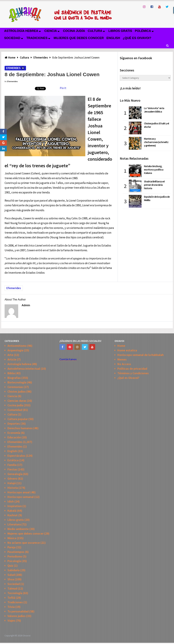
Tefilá (11, 598)
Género (12, 479)
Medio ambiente (18, 529)
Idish (11, 501)
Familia (12, 465)
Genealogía (15, 474)
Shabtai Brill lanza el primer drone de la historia (154, 185)
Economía (14, 433)
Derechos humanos (20, 428)
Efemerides (13, 68)
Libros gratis (120, 31)
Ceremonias (15, 387)
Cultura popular (18, 419)
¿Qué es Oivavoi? (137, 38)
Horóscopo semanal (21, 497)
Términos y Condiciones (133, 373)
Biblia (11, 373)
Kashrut (13, 515)
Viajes (11, 621)
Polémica (143, 31)
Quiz (10, 566)
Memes (122, 359)
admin (26, 305)
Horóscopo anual (19, 492)
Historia (13, 488)
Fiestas (12, 469)
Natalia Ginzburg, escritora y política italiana (154, 169)
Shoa (11, 579)
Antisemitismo (17, 346)
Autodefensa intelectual (24, 369)
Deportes (14, 424)
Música (12, 538)
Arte (10, 355)
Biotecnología (17, 382)
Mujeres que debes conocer (79, 38)
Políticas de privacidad (132, 369)
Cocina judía (74, 31)
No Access (124, 364)
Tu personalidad (18, 611)
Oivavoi (27, 636)
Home (121, 346)
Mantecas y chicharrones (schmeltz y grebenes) (156, 142)
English (113, 38)
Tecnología (15, 593)
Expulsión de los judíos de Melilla (157, 198)
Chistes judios (17, 391)
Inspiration (15, 506)
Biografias (14, 378)
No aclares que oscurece (24, 543)
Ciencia (51, 31)
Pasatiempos (16, 552)
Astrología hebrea (21, 31)
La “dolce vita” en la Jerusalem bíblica (154, 110)
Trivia (11, 607)
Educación (14, 437)
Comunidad (15, 410)
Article (12, 359)
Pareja (11, 547)
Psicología (14, 561)
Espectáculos (16, 456)
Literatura (14, 524)
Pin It (63, 88)
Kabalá (12, 511)
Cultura (95, 31)
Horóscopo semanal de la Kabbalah (141, 355)
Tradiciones (37, 38)
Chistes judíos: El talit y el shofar (156, 125)
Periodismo (15, 556)
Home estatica (127, 350)
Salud (11, 575)
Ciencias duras (17, 401)
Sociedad (12, 38)
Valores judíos (16, 616)
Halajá (12, 483)
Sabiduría (14, 570)
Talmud (12, 588)
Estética (13, 460)
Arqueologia (15, 350)
